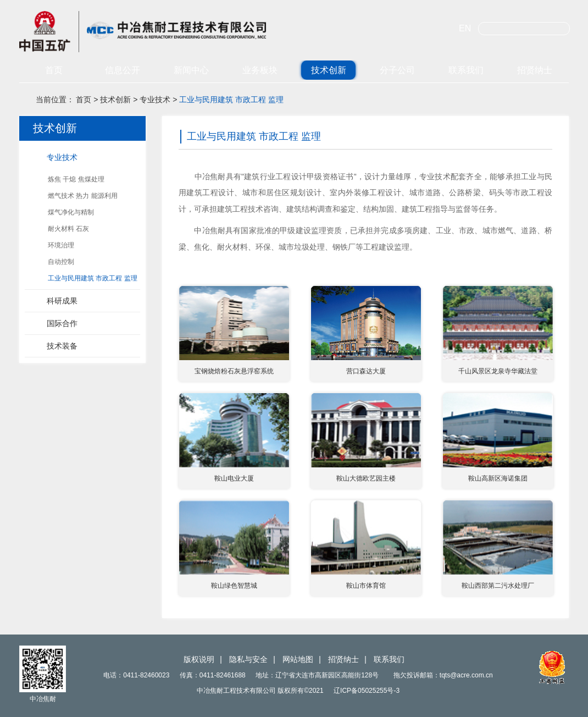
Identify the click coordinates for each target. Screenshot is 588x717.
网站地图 (298, 659)
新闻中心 (191, 70)
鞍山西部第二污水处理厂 (498, 586)
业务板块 (260, 70)
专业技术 (155, 100)
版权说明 (199, 659)
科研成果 (62, 301)
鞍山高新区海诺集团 (498, 478)
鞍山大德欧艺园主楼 (366, 478)
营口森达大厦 (366, 371)
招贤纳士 (535, 70)
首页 (54, 70)
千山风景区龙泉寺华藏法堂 (498, 371)
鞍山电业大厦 (234, 478)
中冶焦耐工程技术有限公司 (157, 32)
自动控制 (61, 262)
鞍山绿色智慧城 (234, 586)
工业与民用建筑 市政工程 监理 (231, 100)
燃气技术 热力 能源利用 (83, 196)
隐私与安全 (248, 659)
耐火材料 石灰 (68, 229)
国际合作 (62, 323)
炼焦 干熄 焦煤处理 (76, 179)
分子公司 (397, 70)
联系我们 (466, 70)
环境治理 (61, 245)
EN (465, 28)
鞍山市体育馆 (366, 586)
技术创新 (329, 70)
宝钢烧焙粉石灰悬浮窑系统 (234, 371)
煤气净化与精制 (71, 212)
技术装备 (62, 346)
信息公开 (123, 70)
